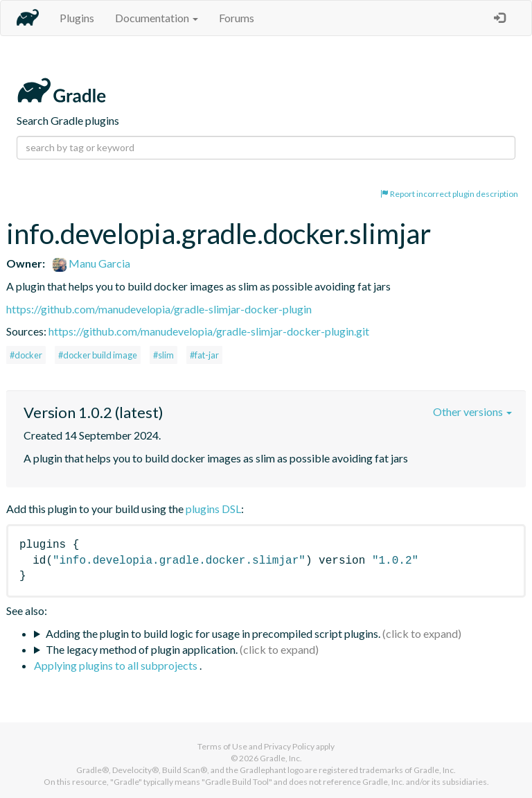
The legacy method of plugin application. (142, 649)
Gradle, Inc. (281, 758)
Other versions (472, 411)
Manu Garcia (91, 263)
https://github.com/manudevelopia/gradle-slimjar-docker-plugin (159, 309)
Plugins (77, 18)
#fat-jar (204, 355)
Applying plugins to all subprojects (117, 665)
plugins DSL (213, 509)
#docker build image (98, 355)
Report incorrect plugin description (449, 194)
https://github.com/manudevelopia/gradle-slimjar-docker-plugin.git (209, 331)
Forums (237, 18)
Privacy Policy (289, 746)
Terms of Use (222, 746)
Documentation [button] (157, 18)
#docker (26, 355)
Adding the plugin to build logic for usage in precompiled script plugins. (213, 633)
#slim (163, 355)
